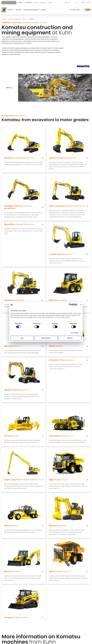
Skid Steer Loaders (58, 300)
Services (44, 10)
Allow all (70, 338)
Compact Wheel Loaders (61, 360)
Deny (22, 338)
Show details (75, 333)
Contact (88, 10)
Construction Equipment (9, 3)
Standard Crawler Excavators (19, 158)
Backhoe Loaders (13, 572)
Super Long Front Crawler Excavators (23, 480)
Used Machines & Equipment (31, 10)
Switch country (86, 3)
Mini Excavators (12, 346)
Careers (36, 3)
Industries (19, 10)
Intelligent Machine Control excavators (18, 207)
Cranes (20, 3)
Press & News (43, 3)
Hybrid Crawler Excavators (62, 158)
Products (11, 10)
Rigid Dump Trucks (58, 480)
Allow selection (46, 338)
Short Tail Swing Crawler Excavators (67, 206)
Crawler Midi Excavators (61, 254)
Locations (50, 3)
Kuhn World (28, 3)
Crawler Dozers (12, 436)
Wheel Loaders (56, 346)
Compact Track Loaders (16, 617)
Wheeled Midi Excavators (17, 390)
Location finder (75, 10)
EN (77, 3)
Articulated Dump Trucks (61, 436)
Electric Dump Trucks (59, 572)
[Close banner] (81, 305)
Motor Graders (11, 526)
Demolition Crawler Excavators (20, 224)
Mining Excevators (58, 526)
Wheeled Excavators (14, 300)
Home (3, 19)
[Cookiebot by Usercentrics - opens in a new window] (70, 305)
